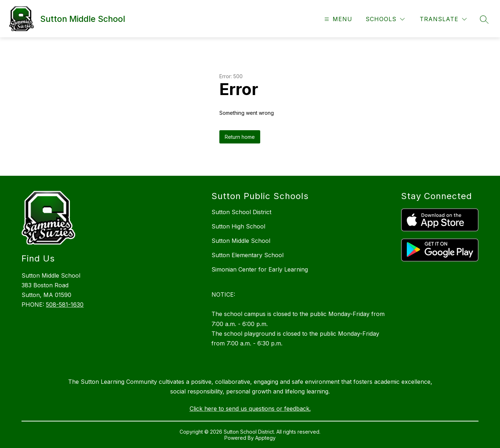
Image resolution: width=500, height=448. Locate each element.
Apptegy (265, 438)
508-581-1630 (65, 305)
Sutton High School (238, 226)
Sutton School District (241, 212)
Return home (240, 137)
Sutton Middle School (241, 241)
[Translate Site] (443, 19)
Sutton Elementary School (247, 255)
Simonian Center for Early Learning (260, 269)
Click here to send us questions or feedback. (250, 409)
